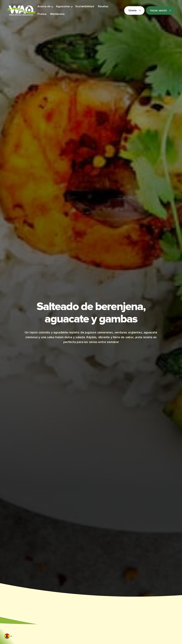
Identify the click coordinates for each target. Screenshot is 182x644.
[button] (46, 7)
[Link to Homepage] (21, 10)
